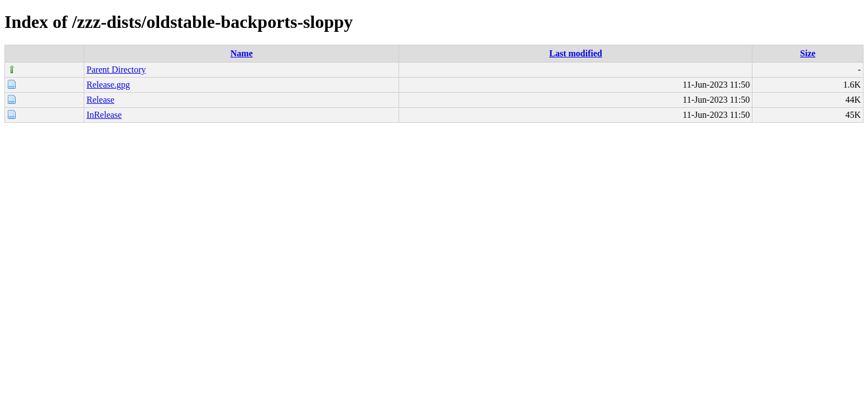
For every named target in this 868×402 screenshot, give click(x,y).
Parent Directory (116, 70)
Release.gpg (108, 85)
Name (242, 53)
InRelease (104, 115)
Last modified (576, 53)
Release (100, 100)
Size (808, 53)
